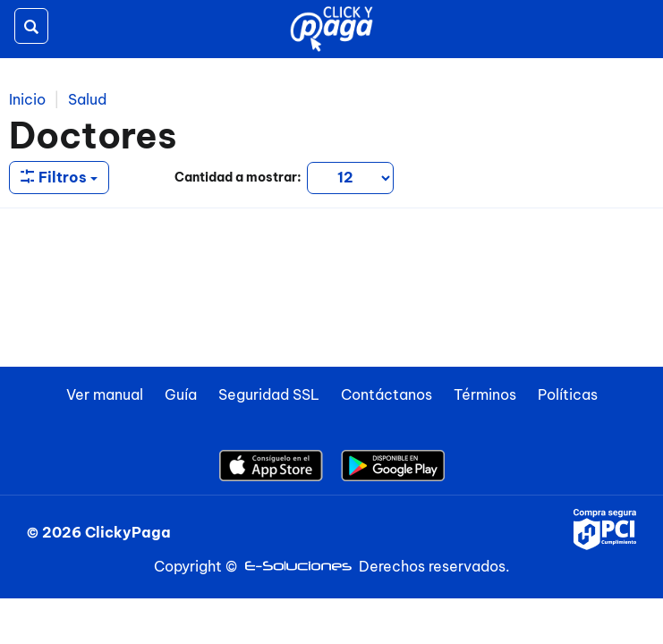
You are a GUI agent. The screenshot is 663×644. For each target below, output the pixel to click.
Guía (181, 394)
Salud (87, 99)
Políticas (568, 394)
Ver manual (105, 394)
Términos (485, 394)
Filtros (59, 177)
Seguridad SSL (269, 394)
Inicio (27, 99)
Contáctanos (387, 394)
